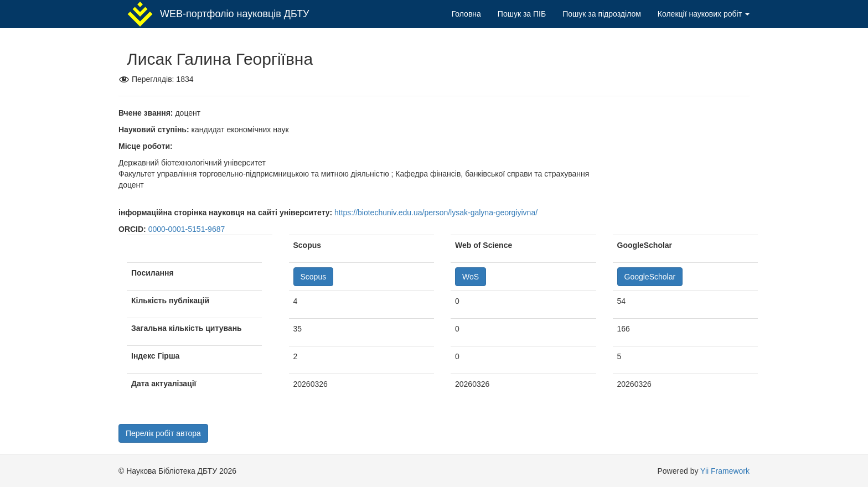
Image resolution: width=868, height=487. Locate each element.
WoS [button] (471, 277)
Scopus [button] (314, 277)
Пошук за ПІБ (522, 14)
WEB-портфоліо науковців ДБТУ (218, 14)
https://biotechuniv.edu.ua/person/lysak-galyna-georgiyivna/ (436, 213)
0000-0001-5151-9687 (187, 229)
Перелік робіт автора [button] (163, 433)
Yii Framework (725, 471)
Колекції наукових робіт (704, 14)
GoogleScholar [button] (650, 277)
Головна (466, 14)
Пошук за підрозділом (602, 14)
